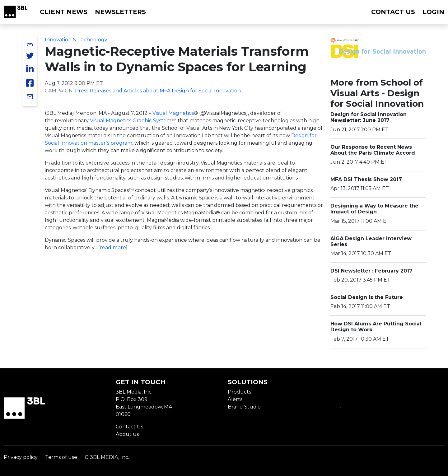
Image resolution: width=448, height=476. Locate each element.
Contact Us (129, 427)
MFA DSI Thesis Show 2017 (366, 179)
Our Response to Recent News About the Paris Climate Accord (373, 150)
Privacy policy (21, 457)
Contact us (393, 12)
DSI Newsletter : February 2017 (371, 271)
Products (239, 392)
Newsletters (120, 12)
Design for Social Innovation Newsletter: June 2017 (369, 117)
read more (113, 247)
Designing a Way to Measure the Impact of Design (374, 209)
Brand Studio (244, 407)
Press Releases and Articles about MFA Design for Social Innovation (158, 91)
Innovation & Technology (76, 40)
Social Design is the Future (367, 297)
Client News (64, 12)
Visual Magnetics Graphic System (131, 121)
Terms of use (61, 457)
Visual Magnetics (173, 113)
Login (433, 12)
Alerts (235, 399)
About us (127, 434)
